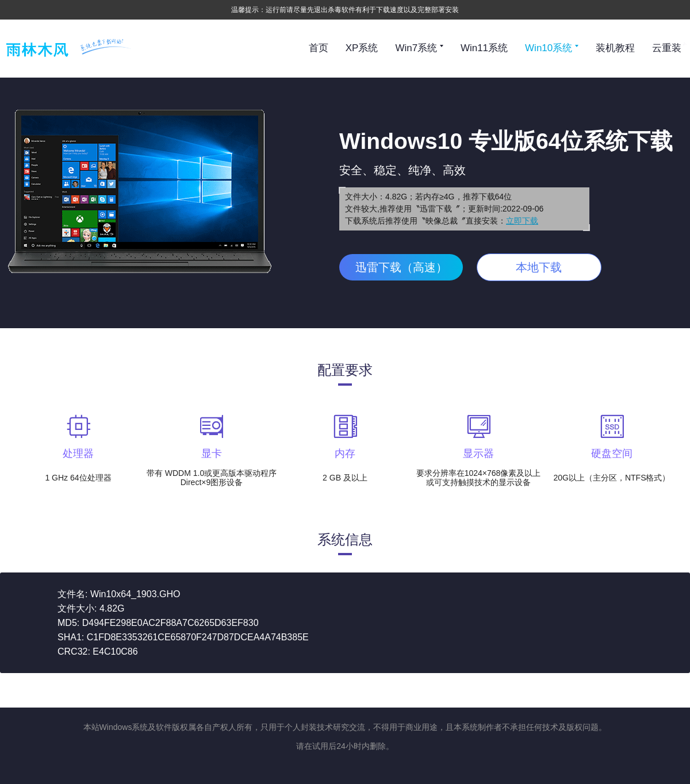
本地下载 (539, 267)
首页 (319, 48)
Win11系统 (484, 48)
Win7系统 (419, 48)
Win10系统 (552, 48)
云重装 (667, 48)
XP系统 (362, 48)
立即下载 (522, 221)
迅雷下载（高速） (401, 267)
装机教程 (615, 48)
